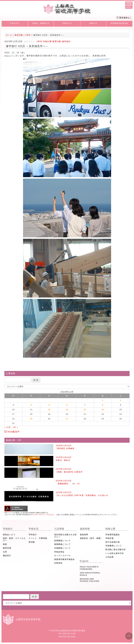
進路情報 (85, 529)
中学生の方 (15, 23)
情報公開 (110, 529)
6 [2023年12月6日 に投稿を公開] (67, 405)
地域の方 (93, 23)
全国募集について (62, 548)
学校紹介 (8, 529)
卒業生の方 (67, 23)
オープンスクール (62, 556)
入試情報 (59, 529)
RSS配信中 (12, 432)
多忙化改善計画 (113, 542)
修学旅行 (66, 41)
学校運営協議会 (113, 535)
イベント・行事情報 (38, 538)
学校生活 (34, 529)
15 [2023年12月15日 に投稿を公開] (103, 410)
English (84, 561)
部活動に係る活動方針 (116, 550)
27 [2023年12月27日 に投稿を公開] (67, 419)
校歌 (5, 544)
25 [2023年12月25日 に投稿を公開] (31, 419)
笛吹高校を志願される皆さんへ (65, 536)
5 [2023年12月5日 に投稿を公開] (49, 405)
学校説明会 (59, 552)
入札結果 (109, 557)
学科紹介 (33, 535)
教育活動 (57, 41)
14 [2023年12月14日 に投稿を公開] (85, 410)
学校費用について (114, 546)
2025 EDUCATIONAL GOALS (90, 574)
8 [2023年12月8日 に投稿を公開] (103, 405)
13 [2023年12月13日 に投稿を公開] (67, 410)
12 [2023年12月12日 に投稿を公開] (49, 410)
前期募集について (62, 541)
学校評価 (109, 538)
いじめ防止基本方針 (115, 553)
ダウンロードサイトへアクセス (42, 515)
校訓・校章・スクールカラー (14, 539)
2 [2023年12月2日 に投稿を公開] (121, 400)
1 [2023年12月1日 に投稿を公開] (103, 400)
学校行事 (47, 41)
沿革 (5, 552)
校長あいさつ (9, 535)
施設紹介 (7, 556)
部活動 (32, 542)
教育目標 (7, 548)
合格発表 (58, 563)
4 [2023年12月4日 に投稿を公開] (31, 405)
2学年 (39, 41)
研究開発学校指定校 (119, 23)
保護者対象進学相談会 (64, 559)
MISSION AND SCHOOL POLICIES (90, 580)
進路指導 (84, 535)
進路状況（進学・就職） (91, 538)
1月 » (15, 427)
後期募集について (62, 544)
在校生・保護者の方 (41, 23)
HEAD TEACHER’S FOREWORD (89, 568)
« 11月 (8, 427)
